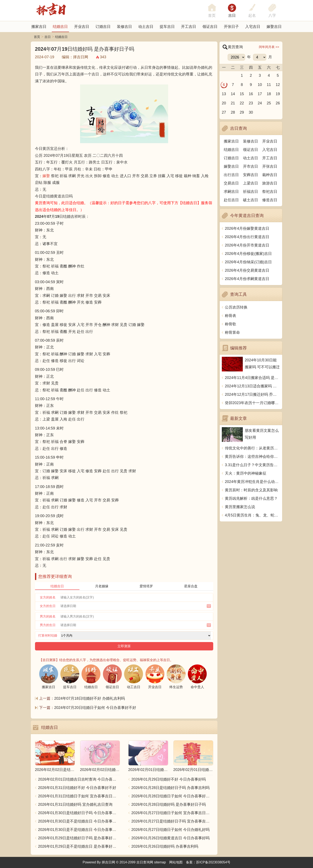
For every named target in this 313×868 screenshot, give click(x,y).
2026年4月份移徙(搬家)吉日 (248, 254)
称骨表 (231, 316)
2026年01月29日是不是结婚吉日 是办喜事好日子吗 (79, 846)
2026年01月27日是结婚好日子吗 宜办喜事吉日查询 (172, 821)
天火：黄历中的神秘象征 (246, 473)
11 (269, 85)
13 (224, 94)
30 (251, 112)
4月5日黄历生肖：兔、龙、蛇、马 (253, 515)
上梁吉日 (251, 183)
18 (269, 94)
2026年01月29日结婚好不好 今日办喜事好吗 (169, 779)
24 (260, 103)
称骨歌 (231, 324)
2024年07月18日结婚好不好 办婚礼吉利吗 (90, 698)
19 (278, 94)
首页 (37, 37)
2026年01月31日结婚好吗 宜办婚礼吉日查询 (75, 804)
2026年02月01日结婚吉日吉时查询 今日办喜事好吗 (79, 779)
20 (224, 103)
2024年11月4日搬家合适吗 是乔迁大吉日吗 (253, 378)
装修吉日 (125, 27)
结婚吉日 (60, 27)
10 (260, 85)
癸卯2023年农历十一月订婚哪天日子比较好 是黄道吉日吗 (253, 403)
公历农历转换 (236, 307)
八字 (272, 16)
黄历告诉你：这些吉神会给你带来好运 (253, 457)
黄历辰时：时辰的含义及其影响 (251, 490)
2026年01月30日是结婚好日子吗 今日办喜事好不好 (79, 813)
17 (260, 94)
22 (242, 103)
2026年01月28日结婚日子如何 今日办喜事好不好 (172, 796)
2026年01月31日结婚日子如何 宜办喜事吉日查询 (79, 796)
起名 (252, 16)
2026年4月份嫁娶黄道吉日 (247, 228)
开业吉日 (82, 27)
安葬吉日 (251, 175)
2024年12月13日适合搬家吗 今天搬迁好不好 (253, 386)
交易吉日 (231, 183)
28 (233, 112)
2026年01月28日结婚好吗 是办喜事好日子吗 (169, 804)
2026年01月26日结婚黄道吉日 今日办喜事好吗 (171, 838)
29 (242, 112)
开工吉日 (189, 27)
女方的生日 (48, 606)
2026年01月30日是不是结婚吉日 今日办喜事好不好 (79, 821)
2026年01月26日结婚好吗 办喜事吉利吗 (165, 846)
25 (269, 103)
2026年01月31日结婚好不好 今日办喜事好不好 (77, 788)
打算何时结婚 (48, 635)
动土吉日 (146, 27)
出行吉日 (231, 175)
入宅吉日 (253, 27)
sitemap (160, 862)
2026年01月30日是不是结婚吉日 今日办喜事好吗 (79, 830)
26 (278, 103)
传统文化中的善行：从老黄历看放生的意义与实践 (253, 448)
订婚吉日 (103, 27)
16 (251, 94)
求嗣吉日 (231, 192)
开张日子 (231, 27)
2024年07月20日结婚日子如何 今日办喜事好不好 (95, 708)
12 (278, 85)
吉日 (232, 16)
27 (224, 112)
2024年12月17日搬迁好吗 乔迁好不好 (253, 394)
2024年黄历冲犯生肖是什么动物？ (253, 482)
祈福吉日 (251, 192)
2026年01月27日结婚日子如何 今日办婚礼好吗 (171, 830)
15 (242, 94)
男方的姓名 (48, 616)
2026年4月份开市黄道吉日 (247, 245)
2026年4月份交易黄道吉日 (247, 270)
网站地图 (176, 862)
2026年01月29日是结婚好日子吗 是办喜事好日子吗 (79, 838)
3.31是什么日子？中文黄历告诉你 (253, 465)
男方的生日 (48, 625)
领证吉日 (210, 27)
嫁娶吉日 (274, 27)
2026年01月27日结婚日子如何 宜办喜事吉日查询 (172, 813)
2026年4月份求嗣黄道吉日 (247, 279)
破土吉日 (251, 200)
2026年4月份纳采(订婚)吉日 (248, 262)
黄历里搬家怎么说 (240, 507)
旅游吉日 (270, 183)
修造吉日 (270, 200)
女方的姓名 (48, 597)
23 (251, 103)
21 (233, 103)
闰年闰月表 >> (269, 47)
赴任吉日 (231, 200)
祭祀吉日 (270, 192)
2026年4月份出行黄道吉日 (247, 237)
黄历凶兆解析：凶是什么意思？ (251, 498)
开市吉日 (251, 166)
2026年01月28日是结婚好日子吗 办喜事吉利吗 (171, 788)
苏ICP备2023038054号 (213, 862)
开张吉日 (270, 166)
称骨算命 (232, 332)
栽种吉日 (270, 175)
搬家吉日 (39, 27)
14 (233, 94)
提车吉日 (167, 27)
